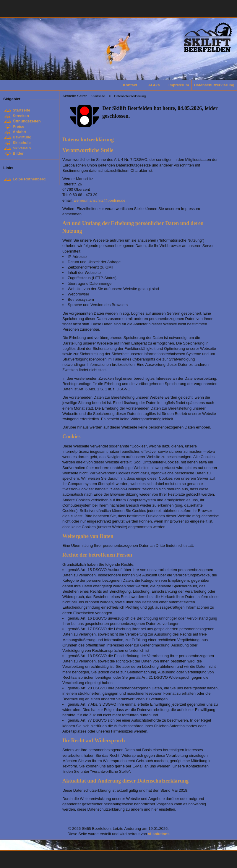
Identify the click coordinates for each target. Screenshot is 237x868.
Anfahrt (20, 132)
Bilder (18, 153)
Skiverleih (22, 148)
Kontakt (130, 85)
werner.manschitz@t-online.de (99, 200)
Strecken (21, 116)
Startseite (21, 110)
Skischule (22, 143)
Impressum (179, 85)
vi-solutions (159, 834)
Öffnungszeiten (27, 121)
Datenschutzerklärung (213, 85)
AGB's (154, 85)
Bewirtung (22, 137)
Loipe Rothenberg (29, 179)
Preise (18, 126)
